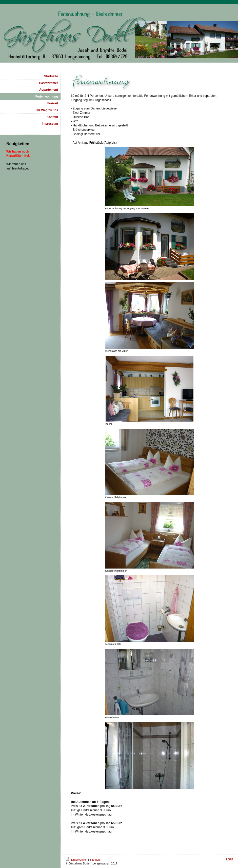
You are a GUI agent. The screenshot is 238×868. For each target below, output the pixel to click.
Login (230, 859)
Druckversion (77, 860)
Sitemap (95, 860)
